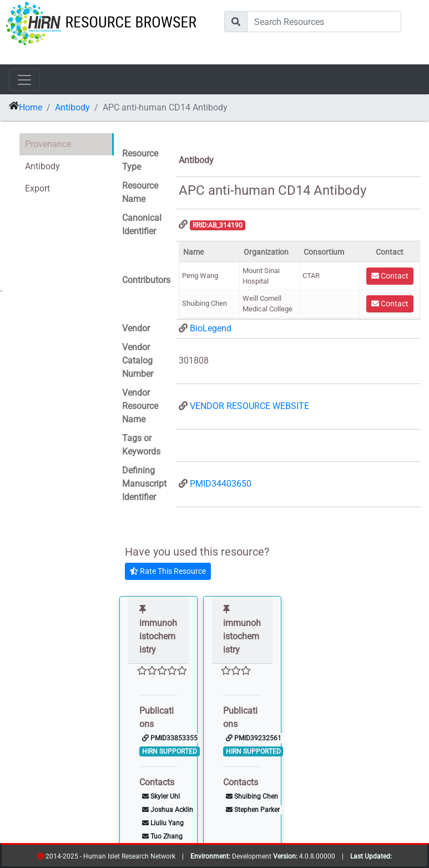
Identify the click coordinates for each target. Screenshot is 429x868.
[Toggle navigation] (24, 80)
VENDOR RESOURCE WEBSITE (249, 406)
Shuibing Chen (252, 796)
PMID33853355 (170, 738)
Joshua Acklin (168, 810)
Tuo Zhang (162, 836)
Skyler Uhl (161, 796)
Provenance (48, 144)
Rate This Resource (168, 571)
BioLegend (211, 328)
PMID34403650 (221, 484)
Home (31, 107)
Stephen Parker (253, 810)
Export (37, 188)
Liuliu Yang (163, 823)
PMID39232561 (254, 738)
